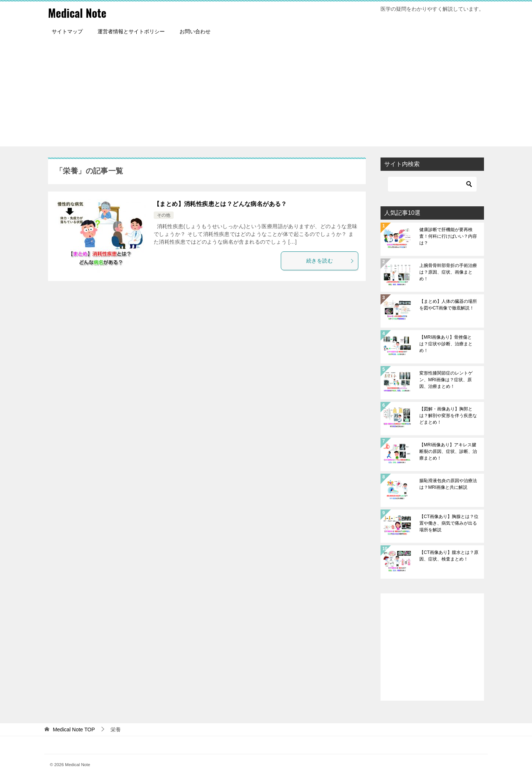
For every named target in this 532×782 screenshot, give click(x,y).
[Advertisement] (266, 95)
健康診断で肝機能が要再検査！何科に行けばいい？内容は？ (448, 236)
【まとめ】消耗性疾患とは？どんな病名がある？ (220, 204)
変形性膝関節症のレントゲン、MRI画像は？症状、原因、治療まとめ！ (446, 380)
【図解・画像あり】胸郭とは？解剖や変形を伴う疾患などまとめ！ (448, 416)
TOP (74, 729)
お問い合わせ (195, 31)
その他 (164, 215)
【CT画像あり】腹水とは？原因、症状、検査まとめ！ (449, 556)
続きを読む (330, 261)
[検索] (432, 184)
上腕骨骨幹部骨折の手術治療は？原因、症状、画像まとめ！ (448, 272)
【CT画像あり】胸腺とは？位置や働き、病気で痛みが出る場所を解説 (449, 523)
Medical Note (77, 13)
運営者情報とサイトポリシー (131, 31)
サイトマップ (67, 31)
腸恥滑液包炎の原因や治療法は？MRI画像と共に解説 (448, 484)
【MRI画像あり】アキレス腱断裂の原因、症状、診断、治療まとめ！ (448, 451)
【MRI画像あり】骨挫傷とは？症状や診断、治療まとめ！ (446, 344)
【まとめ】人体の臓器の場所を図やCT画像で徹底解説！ (448, 305)
